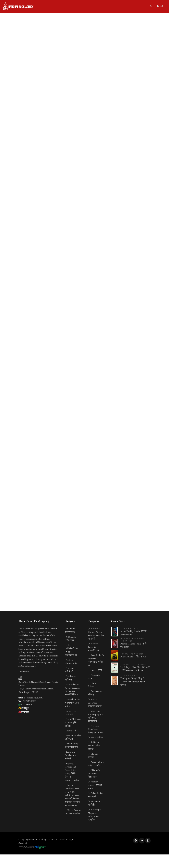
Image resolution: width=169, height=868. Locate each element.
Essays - (95, 670)
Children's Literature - (94, 774)
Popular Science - (95, 785)
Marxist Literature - (95, 703)
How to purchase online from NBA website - (72, 795)
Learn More (24, 671)
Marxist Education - (93, 647)
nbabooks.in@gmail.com (30, 698)
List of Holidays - (73, 722)
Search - (71, 731)
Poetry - (96, 737)
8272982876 (25, 704)
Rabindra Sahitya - (94, 746)
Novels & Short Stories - (96, 729)
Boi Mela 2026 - (72, 703)
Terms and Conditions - (70, 755)
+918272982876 (27, 701)
